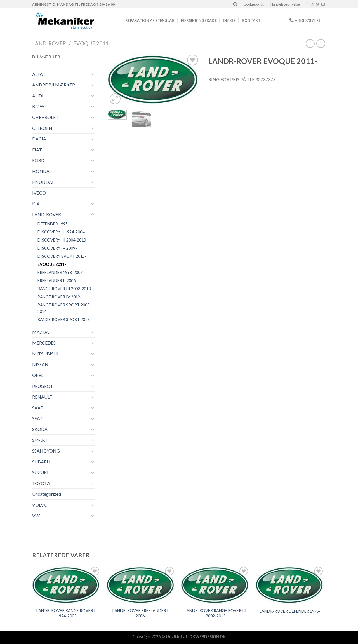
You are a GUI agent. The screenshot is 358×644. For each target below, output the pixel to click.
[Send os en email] (323, 4)
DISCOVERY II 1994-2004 (61, 232)
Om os (229, 20)
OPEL (38, 375)
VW (36, 516)
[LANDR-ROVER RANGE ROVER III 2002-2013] (215, 585)
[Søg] (235, 4)
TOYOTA (41, 483)
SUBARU (41, 462)
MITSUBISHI (45, 354)
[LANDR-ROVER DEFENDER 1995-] (290, 585)
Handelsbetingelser (286, 4)
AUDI (38, 96)
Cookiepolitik (254, 4)
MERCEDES (44, 343)
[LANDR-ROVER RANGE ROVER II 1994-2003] (67, 585)
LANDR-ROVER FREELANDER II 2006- (141, 613)
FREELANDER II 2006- (57, 281)
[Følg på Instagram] (312, 4)
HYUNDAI (43, 182)
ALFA (37, 74)
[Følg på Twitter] (318, 4)
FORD (38, 160)
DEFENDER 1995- (53, 224)
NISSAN (40, 364)
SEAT (37, 418)
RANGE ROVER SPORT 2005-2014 (64, 308)
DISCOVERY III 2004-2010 (62, 240)
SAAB (38, 408)
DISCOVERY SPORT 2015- (62, 256)
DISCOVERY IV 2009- (57, 248)
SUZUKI (40, 472)
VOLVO (40, 505)
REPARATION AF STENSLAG (150, 20)
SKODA (40, 429)
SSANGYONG (46, 451)
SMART (40, 440)
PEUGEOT (43, 386)
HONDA (41, 171)
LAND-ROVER (49, 43)
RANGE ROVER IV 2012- (60, 297)
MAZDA (41, 332)
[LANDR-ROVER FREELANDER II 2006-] (141, 585)
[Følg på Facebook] (307, 4)
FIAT (37, 150)
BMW (38, 106)
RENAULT (42, 397)
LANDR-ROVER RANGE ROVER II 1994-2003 (67, 613)
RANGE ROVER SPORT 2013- (64, 319)
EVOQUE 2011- (92, 43)
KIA (36, 204)
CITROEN (42, 128)
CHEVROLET (45, 117)
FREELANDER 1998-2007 (60, 272)
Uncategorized (47, 494)
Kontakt (251, 20)
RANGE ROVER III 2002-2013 (64, 289)
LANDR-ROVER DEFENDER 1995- (290, 611)
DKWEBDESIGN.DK (208, 637)
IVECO (39, 193)
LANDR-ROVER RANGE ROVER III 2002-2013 (215, 613)
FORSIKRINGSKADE (199, 20)
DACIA (39, 139)
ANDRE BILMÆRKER (54, 85)
